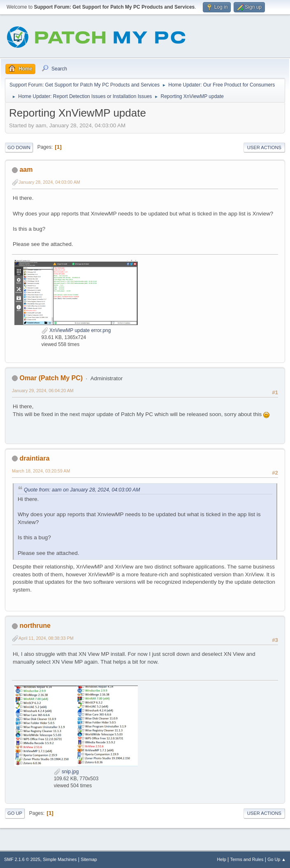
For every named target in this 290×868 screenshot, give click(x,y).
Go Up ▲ (277, 859)
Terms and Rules (247, 859)
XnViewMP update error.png (76, 330)
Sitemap (89, 859)
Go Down (19, 147)
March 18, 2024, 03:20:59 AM (41, 471)
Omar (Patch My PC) (51, 378)
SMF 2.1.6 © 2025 (22, 859)
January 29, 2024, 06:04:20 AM (43, 391)
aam (26, 170)
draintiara (34, 458)
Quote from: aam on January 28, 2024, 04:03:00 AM (82, 490)
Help (222, 859)
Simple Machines (60, 859)
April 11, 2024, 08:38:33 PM (46, 638)
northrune (35, 626)
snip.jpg (66, 772)
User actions (264, 147)
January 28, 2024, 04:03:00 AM (49, 182)
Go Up (15, 813)
